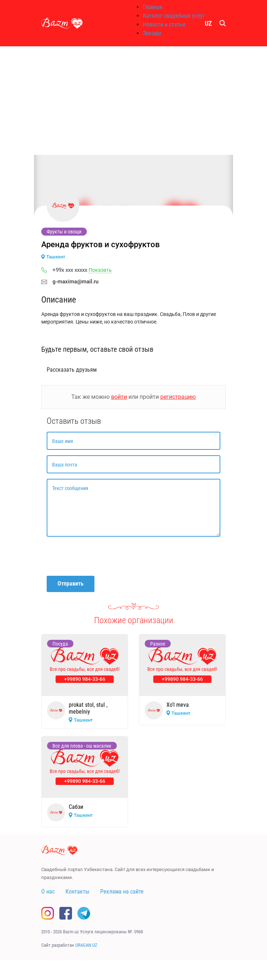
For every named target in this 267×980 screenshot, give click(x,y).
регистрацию (178, 397)
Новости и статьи (164, 24)
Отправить (71, 584)
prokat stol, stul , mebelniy (88, 708)
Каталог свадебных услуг (174, 16)
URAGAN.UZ (86, 945)
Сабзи (76, 807)
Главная (153, 7)
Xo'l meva (178, 705)
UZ (208, 23)
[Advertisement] (133, 101)
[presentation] (102, 556)
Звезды (152, 33)
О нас (48, 892)
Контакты (77, 892)
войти (119, 397)
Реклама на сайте (122, 892)
